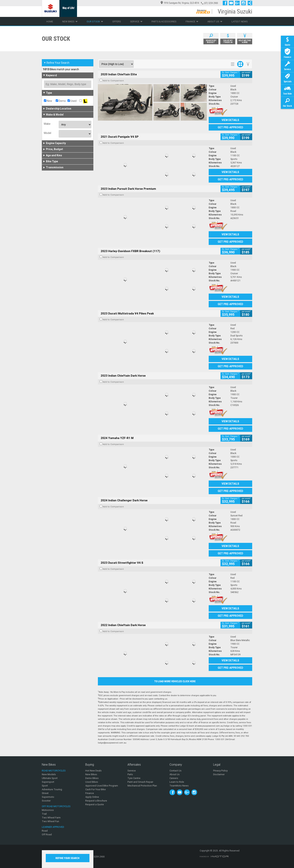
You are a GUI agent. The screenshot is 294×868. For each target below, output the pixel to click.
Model (48, 133)
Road (45, 831)
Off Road (47, 834)
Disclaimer (219, 774)
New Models (49, 774)
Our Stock (95, 22)
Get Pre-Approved (230, 127)
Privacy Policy (220, 771)
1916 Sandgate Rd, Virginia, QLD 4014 (180, 3)
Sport (45, 786)
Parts (130, 774)
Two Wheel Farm (51, 818)
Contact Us (175, 771)
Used (72, 101)
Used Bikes (92, 782)
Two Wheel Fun (50, 821)
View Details (230, 120)
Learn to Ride (177, 782)
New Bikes (70, 22)
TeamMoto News (179, 786)
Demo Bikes (92, 778)
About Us (215, 22)
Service (136, 22)
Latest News (240, 22)
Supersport (48, 782)
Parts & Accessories (164, 22)
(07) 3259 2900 (211, 3)
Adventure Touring (52, 789)
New (48, 101)
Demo (61, 101)
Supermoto (48, 797)
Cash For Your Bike (96, 789)
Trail (44, 814)
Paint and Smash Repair (140, 782)
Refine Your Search (57, 63)
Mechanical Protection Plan (142, 786)
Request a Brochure (96, 801)
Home (50, 22)
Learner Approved (53, 827)
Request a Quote (95, 804)
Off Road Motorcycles (56, 806)
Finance (192, 22)
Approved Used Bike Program (102, 786)
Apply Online (92, 797)
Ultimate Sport (50, 778)
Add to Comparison (113, 81)
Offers (117, 22)
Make (47, 124)
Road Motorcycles (54, 771)
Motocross (48, 810)
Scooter (46, 801)
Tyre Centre (134, 778)
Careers (174, 778)
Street (45, 793)
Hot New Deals (93, 771)
